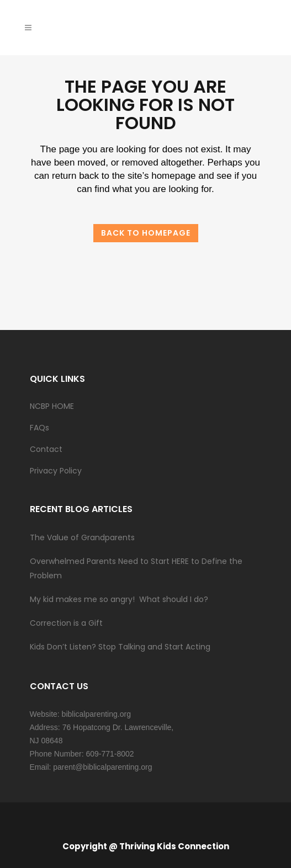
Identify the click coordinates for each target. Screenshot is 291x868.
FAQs (39, 428)
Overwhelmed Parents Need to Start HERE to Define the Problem (136, 568)
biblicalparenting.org (96, 714)
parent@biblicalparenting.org (102, 767)
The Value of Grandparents (82, 537)
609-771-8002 (110, 754)
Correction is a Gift (66, 623)
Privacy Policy (56, 471)
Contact (46, 449)
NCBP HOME (52, 406)
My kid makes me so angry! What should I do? (119, 599)
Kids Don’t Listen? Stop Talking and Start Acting (120, 647)
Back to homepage (146, 233)
